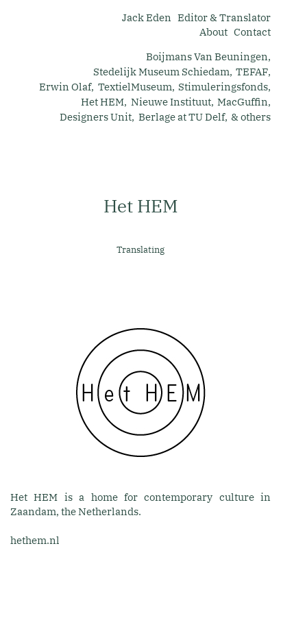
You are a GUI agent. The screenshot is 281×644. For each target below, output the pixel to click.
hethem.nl (35, 540)
